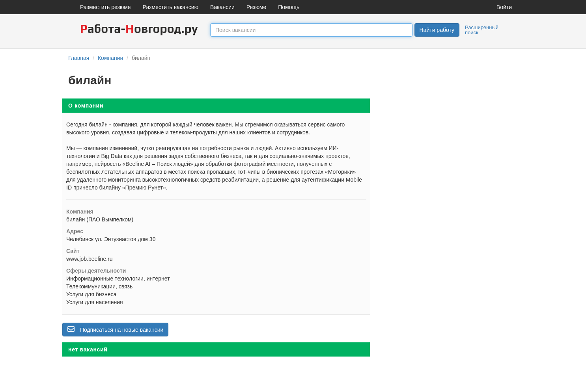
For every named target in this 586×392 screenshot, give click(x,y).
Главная (79, 58)
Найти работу (437, 30)
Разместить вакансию (171, 7)
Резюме (256, 7)
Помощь (289, 7)
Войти (504, 7)
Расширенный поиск (482, 30)
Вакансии (222, 7)
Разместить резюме (105, 7)
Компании (110, 58)
